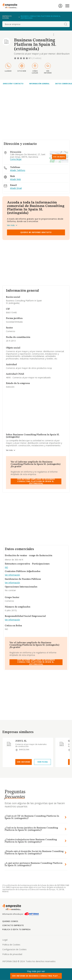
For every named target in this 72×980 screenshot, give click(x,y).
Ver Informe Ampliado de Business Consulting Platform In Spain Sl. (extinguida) (36, 481)
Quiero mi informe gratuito (36, 232)
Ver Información (12, 575)
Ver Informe (24, 762)
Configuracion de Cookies (14, 949)
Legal (5, 940)
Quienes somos (10, 921)
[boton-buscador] (66, 24)
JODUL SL (21, 741)
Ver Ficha (42, 762)
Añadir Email (16, 188)
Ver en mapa (59, 157)
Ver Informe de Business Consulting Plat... (36, 976)
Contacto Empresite (13, 925)
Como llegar (16, 159)
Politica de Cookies (11, 945)
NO (6, 567)
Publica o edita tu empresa (16, 929)
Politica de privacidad (12, 954)
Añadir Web (15, 179)
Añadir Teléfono (18, 170)
